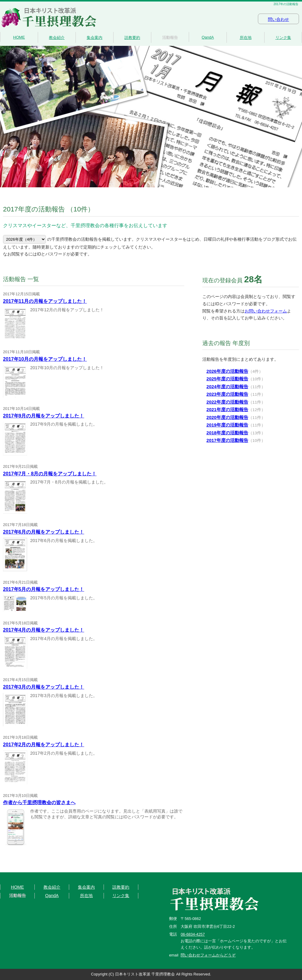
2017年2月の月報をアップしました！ (44, 745)
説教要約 (132, 38)
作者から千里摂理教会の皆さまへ (39, 802)
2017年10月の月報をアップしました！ (45, 359)
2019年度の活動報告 (227, 425)
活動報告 (170, 38)
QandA (208, 37)
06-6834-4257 (193, 934)
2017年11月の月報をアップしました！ (45, 301)
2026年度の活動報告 (227, 371)
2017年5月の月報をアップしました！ (44, 589)
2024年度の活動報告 (227, 387)
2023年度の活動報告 (227, 394)
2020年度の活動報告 (227, 417)
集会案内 (95, 38)
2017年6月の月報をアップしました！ (44, 532)
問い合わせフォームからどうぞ (208, 955)
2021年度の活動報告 (227, 409)
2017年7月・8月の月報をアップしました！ (50, 474)
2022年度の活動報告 (227, 402)
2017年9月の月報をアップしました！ (44, 416)
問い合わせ (278, 19)
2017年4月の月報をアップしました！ (44, 630)
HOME (19, 37)
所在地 (246, 38)
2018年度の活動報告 (227, 433)
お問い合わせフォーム (266, 311)
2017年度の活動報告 (227, 440)
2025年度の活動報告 (227, 379)
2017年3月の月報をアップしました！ (44, 687)
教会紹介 (57, 38)
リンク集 (283, 38)
